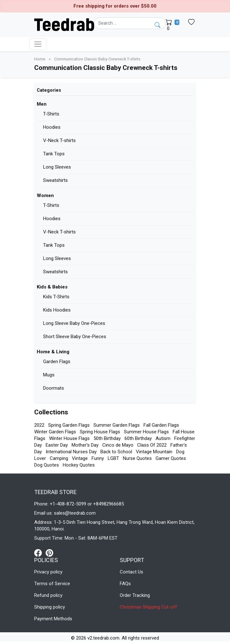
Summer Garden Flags (117, 425)
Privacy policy (48, 572)
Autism (163, 438)
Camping (59, 458)
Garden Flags (57, 362)
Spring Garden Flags (69, 425)
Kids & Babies (52, 287)
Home (40, 59)
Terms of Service (52, 584)
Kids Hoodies (57, 310)
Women (45, 195)
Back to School (116, 452)
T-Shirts (51, 114)
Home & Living (53, 352)
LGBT (113, 458)
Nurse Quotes (137, 458)
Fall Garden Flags (161, 425)
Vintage (80, 458)
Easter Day (57, 445)
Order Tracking (135, 595)
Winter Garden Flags (55, 432)
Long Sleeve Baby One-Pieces (74, 323)
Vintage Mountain (154, 452)
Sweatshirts (55, 180)
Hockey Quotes (79, 465)
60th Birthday (138, 438)
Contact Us (131, 572)
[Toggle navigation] (38, 44)
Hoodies (52, 127)
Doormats (54, 388)
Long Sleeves (57, 167)
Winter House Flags (69, 438)
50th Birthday (107, 438)
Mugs (49, 375)
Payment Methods (53, 619)
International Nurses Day (71, 452)
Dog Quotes (47, 465)
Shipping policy (50, 607)
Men (42, 104)
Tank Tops (54, 154)
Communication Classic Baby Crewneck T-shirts (97, 59)
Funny (98, 458)
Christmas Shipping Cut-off (148, 607)
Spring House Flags (100, 432)
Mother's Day (85, 445)
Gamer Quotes (171, 458)
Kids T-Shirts (56, 297)
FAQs (125, 584)
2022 (39, 425)
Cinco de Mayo (118, 445)
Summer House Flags (146, 432)
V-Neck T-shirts (59, 140)
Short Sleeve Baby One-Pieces (75, 337)
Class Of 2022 (152, 445)
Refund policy (48, 595)
